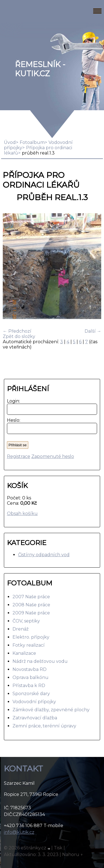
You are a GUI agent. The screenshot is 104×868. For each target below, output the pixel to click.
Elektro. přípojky (31, 637)
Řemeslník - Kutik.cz (40, 69)
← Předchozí (17, 331)
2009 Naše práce (31, 613)
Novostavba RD (30, 669)
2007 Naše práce (31, 597)
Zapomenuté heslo (53, 456)
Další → (93, 331)
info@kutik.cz (19, 832)
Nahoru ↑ (73, 854)
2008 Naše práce (31, 605)
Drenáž (21, 629)
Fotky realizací (29, 645)
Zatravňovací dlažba (35, 718)
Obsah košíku (22, 513)
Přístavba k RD (29, 686)
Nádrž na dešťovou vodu (40, 661)
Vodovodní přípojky (34, 702)
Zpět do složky (19, 336)
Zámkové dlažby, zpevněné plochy (51, 710)
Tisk (58, 848)
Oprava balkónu (31, 677)
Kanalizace (24, 653)
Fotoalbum (32, 142)
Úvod (10, 142)
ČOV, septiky (26, 621)
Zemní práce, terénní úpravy (44, 726)
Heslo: (12, 420)
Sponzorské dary (31, 694)
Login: (12, 401)
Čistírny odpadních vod (44, 555)
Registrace (19, 456)
